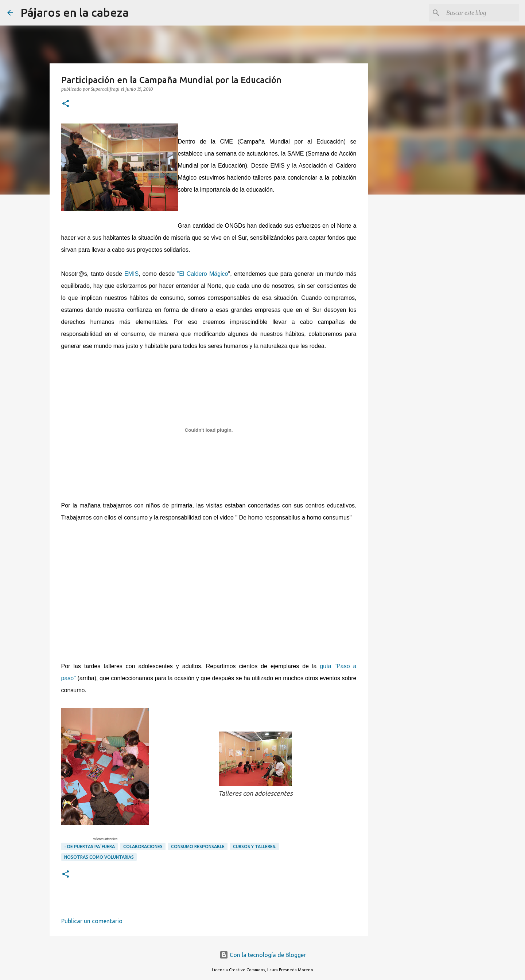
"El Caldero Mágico (203, 274)
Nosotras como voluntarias (99, 857)
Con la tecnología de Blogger (263, 955)
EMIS (131, 274)
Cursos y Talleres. (255, 846)
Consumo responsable (198, 846)
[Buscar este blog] (481, 13)
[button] (66, 104)
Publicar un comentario (92, 921)
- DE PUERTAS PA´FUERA (90, 846)
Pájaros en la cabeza (75, 12)
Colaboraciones (143, 846)
